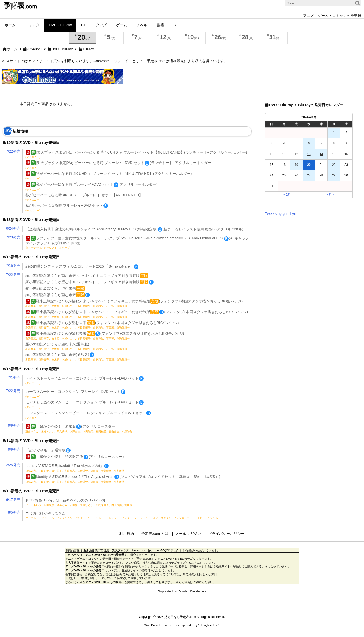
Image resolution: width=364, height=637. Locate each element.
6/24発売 (13, 228)
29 (334, 175)
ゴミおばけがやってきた (122, 515)
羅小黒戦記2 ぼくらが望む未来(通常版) (78, 346)
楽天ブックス (120, 550)
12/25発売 (12, 465)
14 (321, 154)
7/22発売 (13, 151)
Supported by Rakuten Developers (182, 591)
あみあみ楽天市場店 (96, 550)
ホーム (12, 49)
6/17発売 (13, 500)
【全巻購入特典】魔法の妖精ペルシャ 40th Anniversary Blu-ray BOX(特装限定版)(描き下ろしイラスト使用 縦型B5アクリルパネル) (135, 229)
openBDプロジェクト (168, 550)
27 (309, 175)
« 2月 (287, 195)
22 (334, 165)
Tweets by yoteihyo (281, 214)
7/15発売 (13, 266)
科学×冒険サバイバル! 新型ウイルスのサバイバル (79, 502)
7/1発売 (14, 377)
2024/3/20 (34, 49)
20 (309, 165)
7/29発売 (13, 237)
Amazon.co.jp (141, 550)
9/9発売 (14, 425)
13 (309, 154)
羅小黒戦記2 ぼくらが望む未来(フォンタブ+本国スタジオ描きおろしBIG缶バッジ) (102, 325)
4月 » (331, 195)
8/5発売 (14, 512)
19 (296, 165)
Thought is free (209, 625)
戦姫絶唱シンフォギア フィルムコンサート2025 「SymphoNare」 (82, 266)
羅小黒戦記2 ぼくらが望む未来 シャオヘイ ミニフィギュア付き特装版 (87, 276)
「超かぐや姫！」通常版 (48, 450)
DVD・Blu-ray (62, 49)
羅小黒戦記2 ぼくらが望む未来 (55, 288)
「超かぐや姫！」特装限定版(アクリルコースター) (75, 457)
